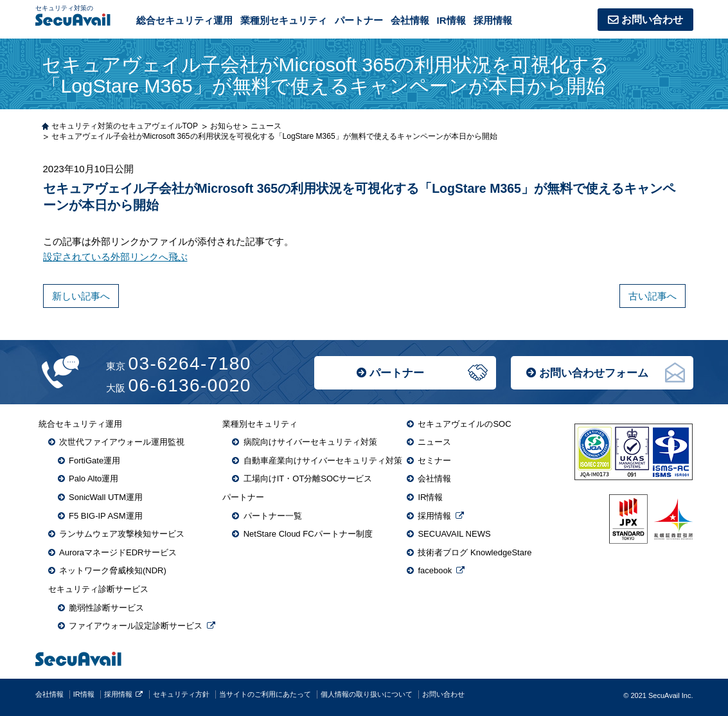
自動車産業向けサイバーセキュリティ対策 (323, 461)
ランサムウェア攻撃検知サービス (122, 534)
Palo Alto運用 (93, 479)
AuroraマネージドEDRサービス (118, 552)
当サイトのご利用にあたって (265, 694)
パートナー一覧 (273, 516)
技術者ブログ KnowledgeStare (475, 552)
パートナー (397, 373)
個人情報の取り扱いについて (367, 694)
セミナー (434, 461)
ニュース (434, 442)
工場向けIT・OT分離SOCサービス (308, 479)
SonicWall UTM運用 (106, 497)
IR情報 (451, 20)
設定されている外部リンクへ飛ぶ (115, 257)
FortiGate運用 (94, 461)
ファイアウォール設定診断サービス (136, 626)
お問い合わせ (652, 20)
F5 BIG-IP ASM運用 (106, 516)
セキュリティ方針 (181, 694)
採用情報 (493, 20)
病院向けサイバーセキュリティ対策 (310, 442)
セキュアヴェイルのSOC (464, 424)
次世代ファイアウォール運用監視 (122, 442)
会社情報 (410, 20)
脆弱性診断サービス (106, 608)
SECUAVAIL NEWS (454, 534)
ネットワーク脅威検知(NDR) (113, 570)
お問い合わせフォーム (594, 373)
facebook (435, 570)
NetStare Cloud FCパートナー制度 (308, 534)
